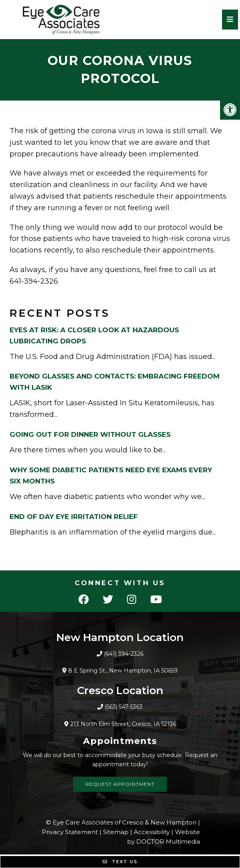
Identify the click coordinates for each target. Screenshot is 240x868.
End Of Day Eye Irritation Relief (74, 517)
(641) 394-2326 (124, 654)
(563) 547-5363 (124, 707)
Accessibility (152, 832)
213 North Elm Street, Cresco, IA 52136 (123, 724)
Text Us (120, 862)
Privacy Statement (70, 832)
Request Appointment (120, 784)
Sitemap (116, 832)
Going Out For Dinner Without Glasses (90, 434)
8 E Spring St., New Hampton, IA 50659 (123, 671)
